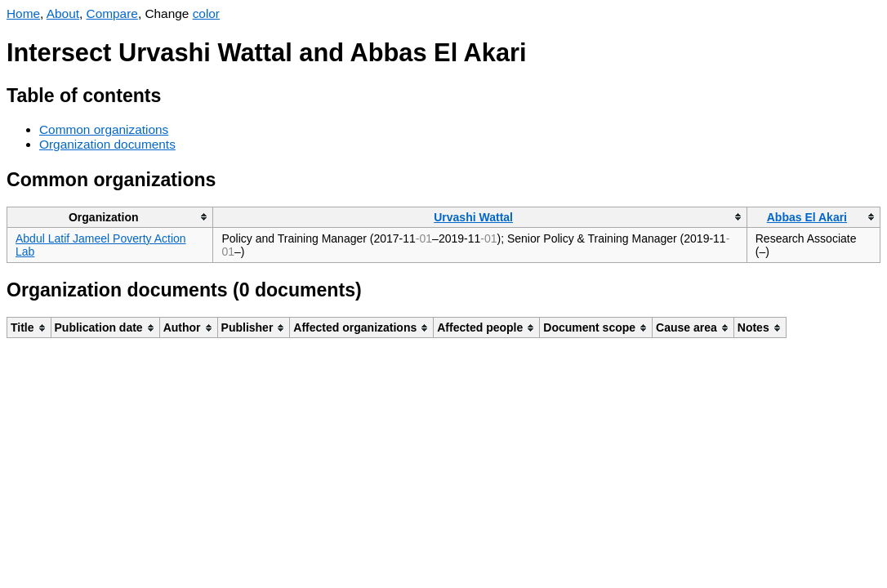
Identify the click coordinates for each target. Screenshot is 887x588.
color (206, 13)
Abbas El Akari (807, 217)
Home (23, 13)
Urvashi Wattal (473, 217)
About (63, 13)
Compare (112, 13)
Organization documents (107, 144)
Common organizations (104, 129)
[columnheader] (110, 217)
